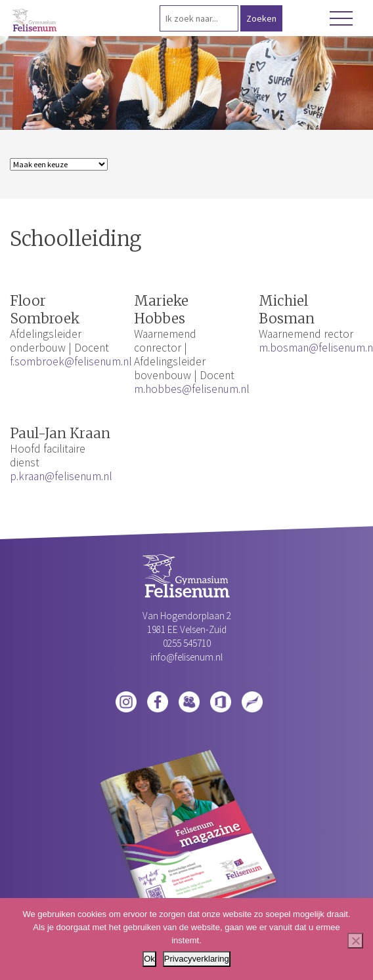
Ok (149, 959)
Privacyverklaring (197, 959)
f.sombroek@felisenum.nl (71, 361)
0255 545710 (187, 643)
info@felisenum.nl (186, 657)
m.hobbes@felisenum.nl (192, 389)
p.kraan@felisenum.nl (61, 476)
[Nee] (355, 941)
